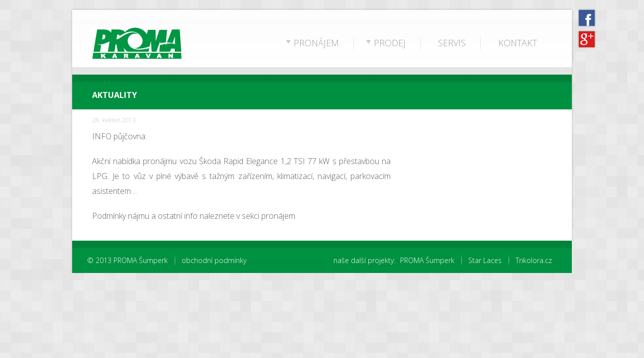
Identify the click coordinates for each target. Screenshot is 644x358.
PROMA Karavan (119, 45)
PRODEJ (390, 43)
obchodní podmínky (214, 260)
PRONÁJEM (316, 43)
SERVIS (452, 43)
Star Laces (485, 260)
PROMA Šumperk (427, 260)
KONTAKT (518, 43)
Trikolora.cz (534, 260)
